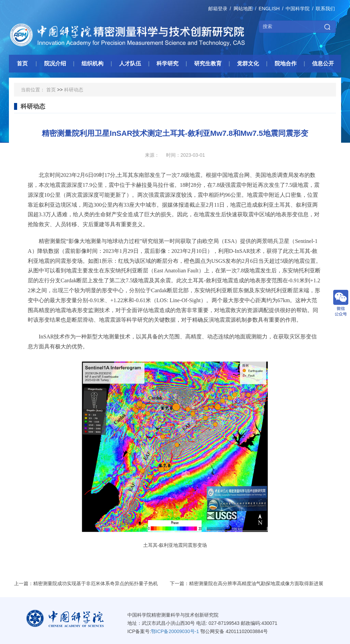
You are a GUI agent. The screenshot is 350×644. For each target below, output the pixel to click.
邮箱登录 (218, 9)
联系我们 (325, 9)
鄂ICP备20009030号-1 (175, 631)
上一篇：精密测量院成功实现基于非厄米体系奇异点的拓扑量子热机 (86, 583)
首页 (51, 90)
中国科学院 (298, 9)
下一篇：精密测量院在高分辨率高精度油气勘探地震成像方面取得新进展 (247, 583)
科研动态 (74, 90)
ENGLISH (269, 9)
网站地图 (243, 9)
